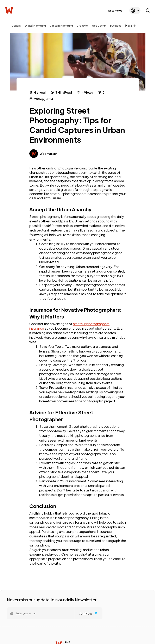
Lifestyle (82, 26)
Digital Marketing (35, 26)
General (16, 26)
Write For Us (115, 11)
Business (116, 26)
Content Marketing (61, 26)
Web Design (99, 26)
